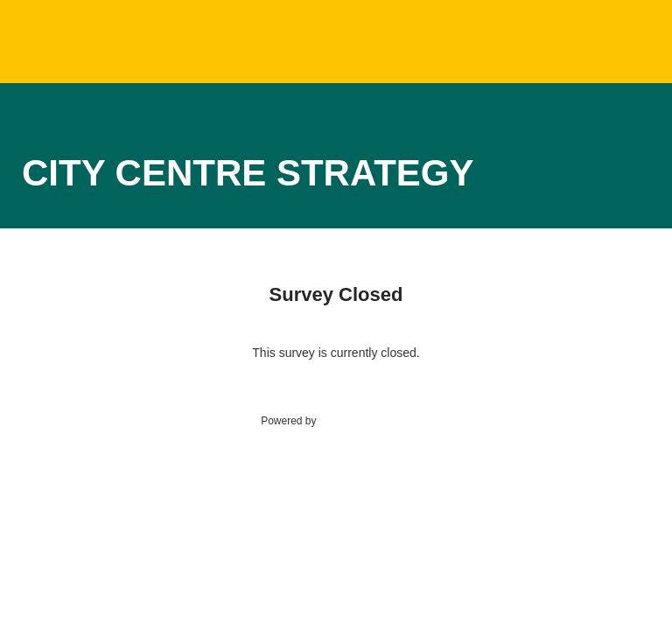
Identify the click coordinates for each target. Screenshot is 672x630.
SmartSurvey (367, 420)
